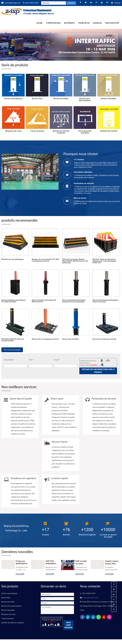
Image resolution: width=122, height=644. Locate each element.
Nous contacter (112, 23)
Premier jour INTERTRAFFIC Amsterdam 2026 (22, 563)
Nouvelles (98, 23)
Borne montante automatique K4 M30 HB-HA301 (44, 301)
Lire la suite (20, 574)
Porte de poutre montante (85, 132)
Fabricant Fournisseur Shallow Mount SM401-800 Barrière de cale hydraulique (75, 261)
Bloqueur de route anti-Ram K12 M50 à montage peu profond (45, 260)
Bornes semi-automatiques (85, 99)
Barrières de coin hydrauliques (13, 259)
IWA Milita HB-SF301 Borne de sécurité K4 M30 (13, 340)
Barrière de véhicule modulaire (61, 132)
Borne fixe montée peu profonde (104, 339)
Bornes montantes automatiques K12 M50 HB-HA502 (14, 301)
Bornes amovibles (61, 99)
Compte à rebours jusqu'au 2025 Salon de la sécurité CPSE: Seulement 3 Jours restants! (112, 563)
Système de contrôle (109, 131)
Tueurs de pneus (37, 131)
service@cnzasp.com (12, 3)
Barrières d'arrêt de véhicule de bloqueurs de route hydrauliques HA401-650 (104, 261)
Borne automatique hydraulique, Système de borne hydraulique (74, 301)
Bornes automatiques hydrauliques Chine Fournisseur (105, 301)
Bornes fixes (37, 99)
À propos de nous (53, 23)
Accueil (40, 23)
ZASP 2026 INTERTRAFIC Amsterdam (51, 563)
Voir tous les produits (12, 350)
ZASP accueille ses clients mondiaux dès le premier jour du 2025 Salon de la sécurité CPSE (82, 563)
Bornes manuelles (109, 99)
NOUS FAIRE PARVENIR (68, 625)
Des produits (69, 23)
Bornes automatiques (13, 99)
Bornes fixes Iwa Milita (71, 339)
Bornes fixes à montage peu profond (45, 339)
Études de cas (84, 23)
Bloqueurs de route (13, 131)
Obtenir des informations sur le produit (98, 371)
